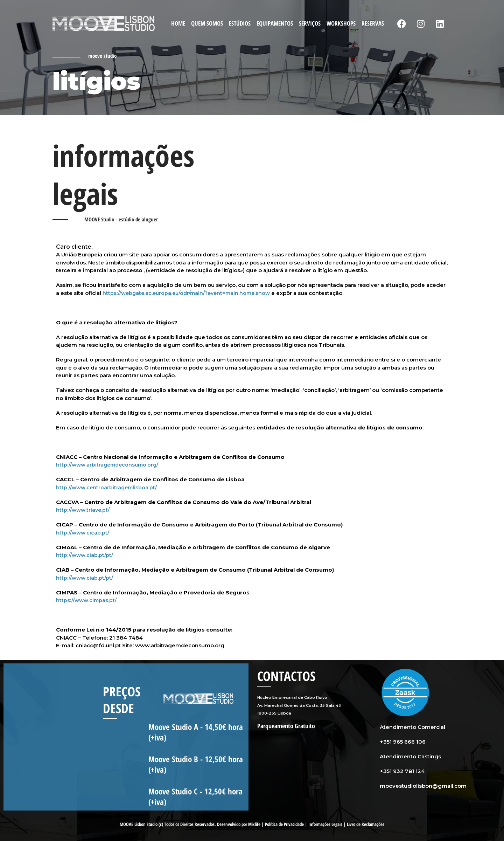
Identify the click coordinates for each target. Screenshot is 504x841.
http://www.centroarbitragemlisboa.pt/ (108, 487)
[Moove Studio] (104, 23)
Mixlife (254, 824)
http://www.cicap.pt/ (84, 533)
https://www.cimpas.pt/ (88, 600)
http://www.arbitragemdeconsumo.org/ (110, 465)
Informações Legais (325, 824)
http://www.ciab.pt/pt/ (86, 555)
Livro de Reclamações (366, 824)
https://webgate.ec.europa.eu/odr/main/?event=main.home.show (191, 293)
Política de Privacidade (284, 824)
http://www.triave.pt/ (84, 510)
